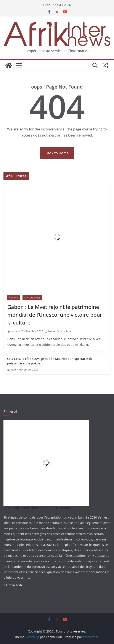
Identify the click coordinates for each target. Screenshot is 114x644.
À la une (14, 298)
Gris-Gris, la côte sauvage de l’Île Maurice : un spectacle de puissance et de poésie (50, 361)
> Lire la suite (13, 585)
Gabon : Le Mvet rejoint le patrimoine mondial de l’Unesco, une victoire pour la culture (55, 315)
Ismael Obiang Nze (60, 331)
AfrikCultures (32, 298)
